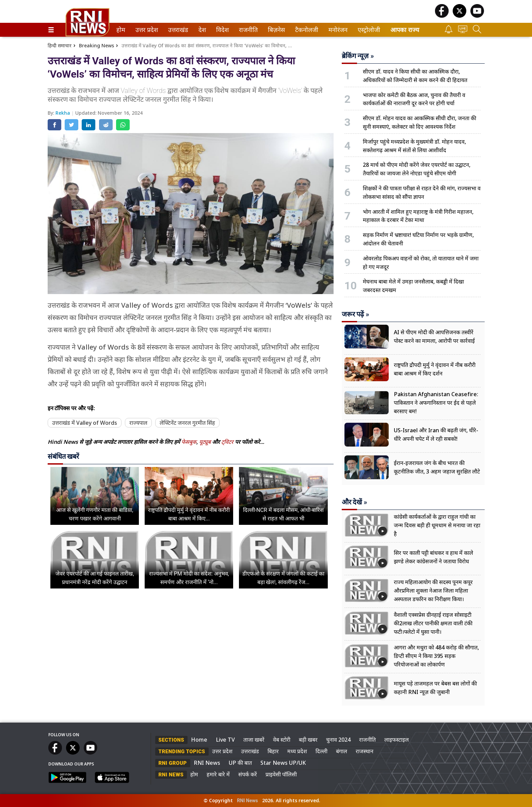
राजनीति (247, 30)
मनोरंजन (337, 30)
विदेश (222, 30)
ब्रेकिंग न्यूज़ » (358, 56)
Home (199, 740)
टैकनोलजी (305, 30)
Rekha (63, 113)
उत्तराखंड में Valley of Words (85, 423)
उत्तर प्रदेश (145, 30)
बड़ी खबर (308, 740)
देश (202, 30)
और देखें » (354, 502)
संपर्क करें (248, 774)
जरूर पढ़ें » (356, 314)
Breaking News (96, 45)
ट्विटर (227, 442)
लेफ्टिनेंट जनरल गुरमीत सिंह (187, 423)
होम (120, 30)
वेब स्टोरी (282, 740)
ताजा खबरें (254, 740)
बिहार (273, 751)
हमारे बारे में (218, 774)
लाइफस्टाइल (397, 740)
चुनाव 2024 (338, 740)
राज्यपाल (138, 423)
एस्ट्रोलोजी (368, 30)
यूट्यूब (206, 442)
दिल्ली (321, 751)
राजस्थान (365, 751)
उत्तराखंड (177, 30)
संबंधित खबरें (63, 456)
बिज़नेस (275, 30)
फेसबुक (189, 442)
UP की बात (240, 763)
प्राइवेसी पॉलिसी (281, 774)
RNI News (207, 763)
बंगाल (342, 751)
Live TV (225, 740)
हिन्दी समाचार (60, 45)
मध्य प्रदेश (297, 751)
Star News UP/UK (283, 763)
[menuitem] (121, 30)
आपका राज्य (405, 30)
